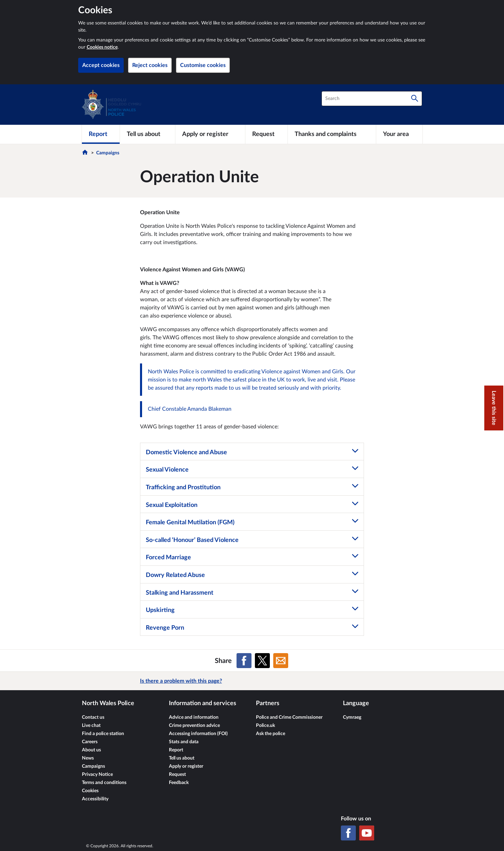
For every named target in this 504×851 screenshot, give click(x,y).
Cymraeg (352, 717)
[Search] (415, 99)
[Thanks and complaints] (332, 134)
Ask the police (271, 734)
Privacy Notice (97, 775)
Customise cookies (203, 65)
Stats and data (184, 742)
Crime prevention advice (194, 726)
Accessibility (95, 799)
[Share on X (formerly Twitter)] (262, 661)
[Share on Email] (281, 661)
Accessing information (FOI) (198, 734)
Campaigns (108, 153)
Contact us (93, 717)
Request (177, 775)
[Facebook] (348, 833)
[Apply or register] (210, 134)
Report (176, 750)
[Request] (266, 134)
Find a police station (103, 734)
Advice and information (194, 717)
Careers (90, 742)
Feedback (179, 783)
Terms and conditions (104, 783)
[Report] (101, 134)
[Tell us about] (147, 134)
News (88, 758)
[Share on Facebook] (244, 661)
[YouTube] (367, 833)
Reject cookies (150, 65)
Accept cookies (101, 65)
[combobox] (372, 99)
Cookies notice (102, 47)
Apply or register (186, 766)
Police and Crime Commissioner (289, 717)
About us (91, 750)
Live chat (91, 726)
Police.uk (265, 726)
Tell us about (182, 758)
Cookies (90, 791)
